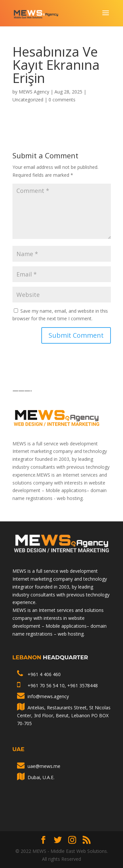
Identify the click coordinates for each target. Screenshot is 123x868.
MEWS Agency (34, 92)
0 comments (62, 100)
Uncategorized (28, 100)
